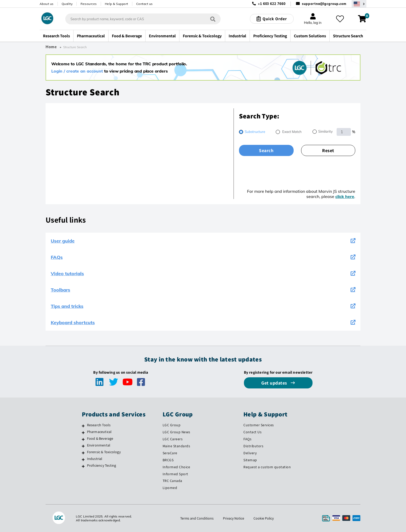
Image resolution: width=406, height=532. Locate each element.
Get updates (275, 383)
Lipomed (170, 488)
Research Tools (99, 425)
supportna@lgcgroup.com (324, 4)
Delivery (250, 453)
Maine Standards (176, 446)
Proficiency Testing (102, 465)
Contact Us (252, 432)
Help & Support (117, 4)
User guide (203, 241)
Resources (89, 4)
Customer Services (259, 425)
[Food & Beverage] (83, 439)
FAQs (203, 257)
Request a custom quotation (267, 467)
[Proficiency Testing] (83, 466)
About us (47, 4)
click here (345, 196)
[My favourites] (340, 19)
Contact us (144, 4)
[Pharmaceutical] (83, 432)
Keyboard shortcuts (203, 322)
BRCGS (168, 460)
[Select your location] (359, 4)
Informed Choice (176, 467)
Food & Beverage (100, 438)
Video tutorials (203, 274)
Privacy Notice (234, 518)
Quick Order (275, 19)
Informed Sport (175, 474)
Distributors (253, 446)
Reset (328, 150)
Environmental (99, 445)
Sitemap (250, 460)
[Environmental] (83, 446)
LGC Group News (176, 432)
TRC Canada (172, 481)
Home (51, 47)
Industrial (95, 459)
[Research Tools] (83, 426)
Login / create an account (77, 71)
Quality (67, 4)
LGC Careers (173, 439)
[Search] (213, 19)
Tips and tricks (203, 306)
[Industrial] (83, 459)
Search (266, 150)
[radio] (252, 132)
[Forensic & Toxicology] (83, 453)
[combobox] (143, 19)
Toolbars (203, 290)
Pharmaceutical (99, 432)
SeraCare (170, 453)
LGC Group (172, 425)
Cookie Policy (264, 518)
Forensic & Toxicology (104, 452)
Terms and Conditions (197, 518)
